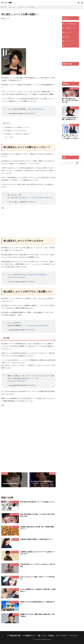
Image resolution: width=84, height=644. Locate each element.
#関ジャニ (46, 275)
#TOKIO (38, 275)
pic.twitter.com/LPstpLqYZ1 (39, 325)
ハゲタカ (16, 614)
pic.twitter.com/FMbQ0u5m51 (17, 381)
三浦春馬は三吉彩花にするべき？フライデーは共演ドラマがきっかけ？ (38, 553)
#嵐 (41, 275)
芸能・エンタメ (12, 7)
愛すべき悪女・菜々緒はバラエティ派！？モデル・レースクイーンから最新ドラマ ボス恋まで (70, 144)
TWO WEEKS (15, 552)
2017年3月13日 (30, 113)
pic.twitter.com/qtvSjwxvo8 (36, 109)
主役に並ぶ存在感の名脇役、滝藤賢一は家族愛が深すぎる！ (70, 123)
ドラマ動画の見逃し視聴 (71, 24)
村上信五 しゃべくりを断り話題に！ (27, 7)
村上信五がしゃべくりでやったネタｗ (15, 131)
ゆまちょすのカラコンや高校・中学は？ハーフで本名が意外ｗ (38, 578)
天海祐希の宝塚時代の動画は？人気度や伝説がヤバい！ (38, 539)
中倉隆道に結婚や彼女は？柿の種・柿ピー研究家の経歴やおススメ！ (38, 528)
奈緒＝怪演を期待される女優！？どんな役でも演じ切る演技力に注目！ (38, 515)
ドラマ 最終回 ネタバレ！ (69, 30)
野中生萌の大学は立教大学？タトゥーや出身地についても (38, 503)
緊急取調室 (16, 539)
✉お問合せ (67, 40)
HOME (4, 7)
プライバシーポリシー (70, 44)
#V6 (33, 275)
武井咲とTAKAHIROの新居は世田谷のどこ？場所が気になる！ (38, 603)
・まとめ (9, 137)
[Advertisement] (28, 32)
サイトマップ (68, 49)
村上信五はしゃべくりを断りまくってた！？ (16, 127)
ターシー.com (6, 3)
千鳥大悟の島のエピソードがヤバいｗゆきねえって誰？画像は (38, 565)
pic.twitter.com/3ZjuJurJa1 (44, 197)
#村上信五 (22, 197)
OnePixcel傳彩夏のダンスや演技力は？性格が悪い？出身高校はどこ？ (38, 590)
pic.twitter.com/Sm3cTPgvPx (16, 277)
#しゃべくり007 (30, 197)
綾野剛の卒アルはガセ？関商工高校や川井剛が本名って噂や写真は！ (38, 615)
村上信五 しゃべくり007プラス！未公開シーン (17, 134)
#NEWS (30, 275)
